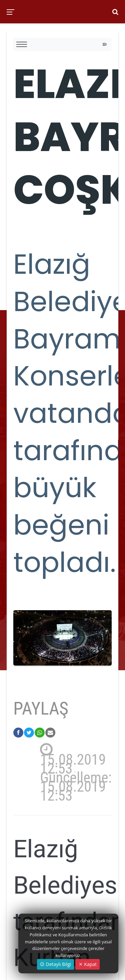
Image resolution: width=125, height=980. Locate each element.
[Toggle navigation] (105, 44)
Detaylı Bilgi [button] (55, 964)
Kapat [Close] (87, 964)
